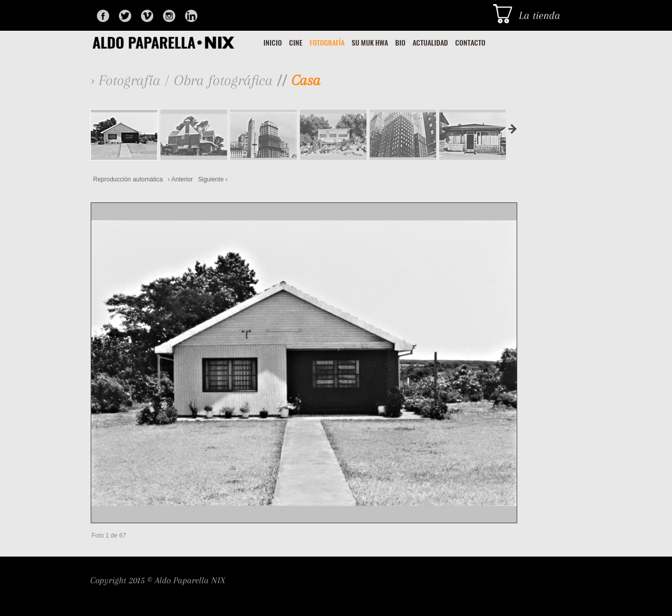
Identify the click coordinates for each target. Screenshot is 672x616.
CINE (296, 43)
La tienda (539, 15)
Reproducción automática (128, 179)
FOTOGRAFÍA (327, 43)
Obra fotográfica (223, 80)
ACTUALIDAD (430, 43)
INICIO (273, 43)
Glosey (176, 42)
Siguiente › (212, 179)
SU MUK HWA (370, 43)
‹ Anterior (181, 179)
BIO (400, 43)
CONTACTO (470, 43)
